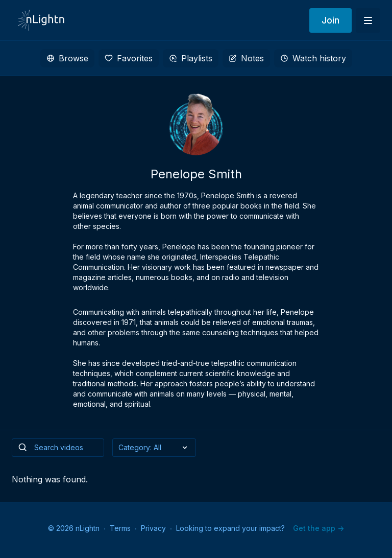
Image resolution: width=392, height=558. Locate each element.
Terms (120, 528)
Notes (246, 58)
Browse (67, 58)
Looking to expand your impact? (230, 528)
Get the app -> (318, 528)
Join (330, 20)
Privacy (153, 528)
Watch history (313, 58)
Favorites (129, 58)
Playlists (191, 58)
